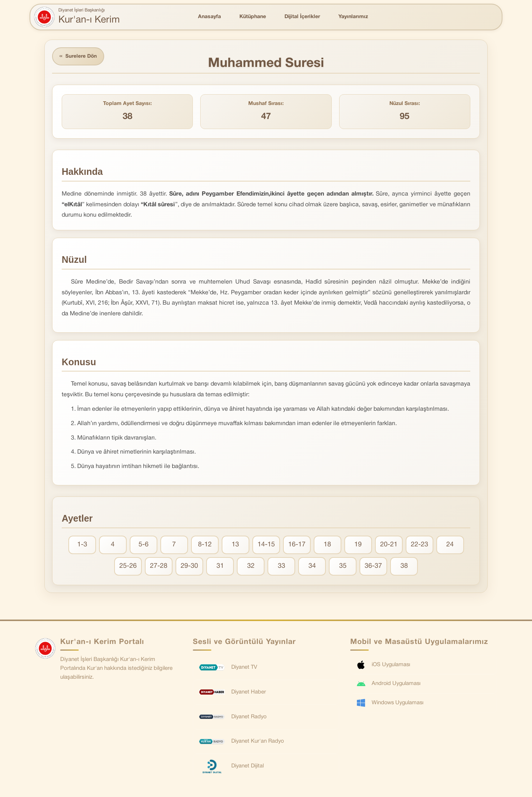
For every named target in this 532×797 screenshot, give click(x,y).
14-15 (266, 545)
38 (404, 567)
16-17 (297, 545)
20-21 (389, 545)
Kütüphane (253, 17)
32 (251, 567)
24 (450, 545)
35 (343, 567)
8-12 (205, 545)
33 (282, 567)
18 (327, 545)
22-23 (420, 545)
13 (235, 545)
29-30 (189, 567)
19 (358, 545)
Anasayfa (209, 17)
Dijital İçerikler (302, 17)
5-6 (144, 545)
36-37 (373, 567)
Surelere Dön (79, 57)
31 (220, 567)
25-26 (128, 567)
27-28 (159, 567)
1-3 (82, 545)
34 (312, 567)
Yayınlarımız (353, 17)
